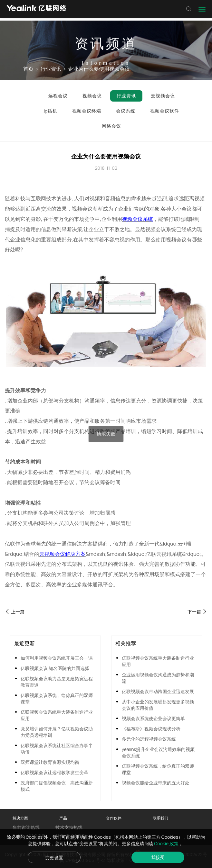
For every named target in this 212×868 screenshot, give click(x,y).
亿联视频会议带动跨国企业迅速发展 (158, 691)
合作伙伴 (114, 818)
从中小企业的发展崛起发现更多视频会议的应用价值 (158, 705)
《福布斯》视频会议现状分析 (151, 729)
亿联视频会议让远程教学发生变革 (54, 772)
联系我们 (160, 818)
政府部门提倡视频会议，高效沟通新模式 (57, 786)
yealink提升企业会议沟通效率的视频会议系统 (158, 752)
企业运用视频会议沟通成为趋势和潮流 (158, 678)
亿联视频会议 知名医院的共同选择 (55, 668)
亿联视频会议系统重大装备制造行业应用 (57, 715)
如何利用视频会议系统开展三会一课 (57, 658)
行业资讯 (51, 69)
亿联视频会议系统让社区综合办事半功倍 (57, 749)
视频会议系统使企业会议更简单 (153, 718)
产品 (63, 818)
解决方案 (20, 818)
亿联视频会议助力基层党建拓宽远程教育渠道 (57, 682)
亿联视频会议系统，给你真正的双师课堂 (57, 698)
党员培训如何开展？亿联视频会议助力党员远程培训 (57, 732)
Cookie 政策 (167, 843)
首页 (28, 69)
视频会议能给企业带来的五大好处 (156, 783)
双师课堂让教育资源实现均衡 (50, 762)
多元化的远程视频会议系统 (149, 739)
